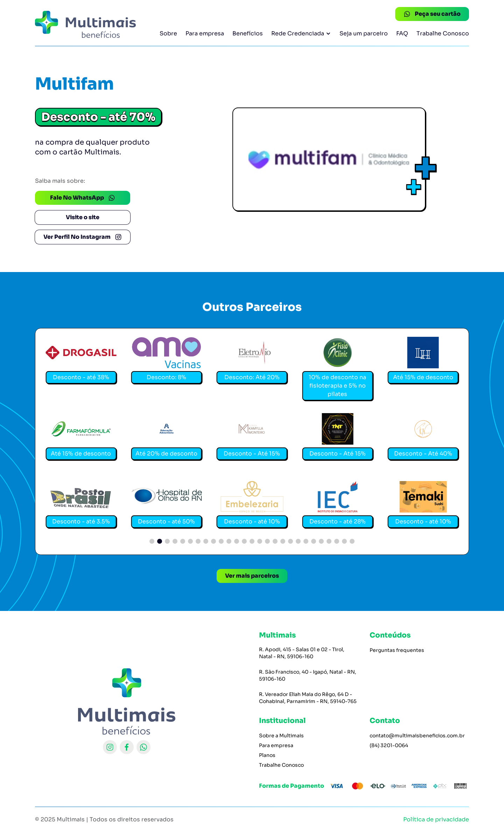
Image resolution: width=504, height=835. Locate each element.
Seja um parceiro (364, 33)
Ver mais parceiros (252, 576)
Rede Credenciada (301, 33)
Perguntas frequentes (397, 650)
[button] (152, 541)
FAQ (402, 33)
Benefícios (248, 33)
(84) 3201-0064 (389, 745)
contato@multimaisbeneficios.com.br (417, 736)
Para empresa (205, 33)
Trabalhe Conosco (443, 33)
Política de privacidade (436, 819)
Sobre (168, 33)
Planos (267, 755)
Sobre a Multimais (281, 736)
